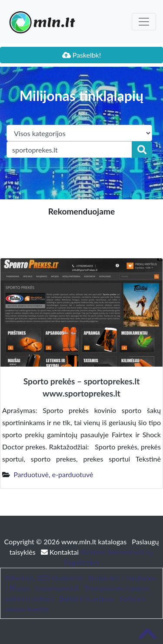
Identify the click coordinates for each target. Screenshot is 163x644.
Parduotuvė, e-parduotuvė (53, 474)
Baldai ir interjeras (86, 598)
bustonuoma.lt (57, 588)
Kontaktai (61, 552)
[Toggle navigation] (144, 22)
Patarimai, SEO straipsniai (43, 577)
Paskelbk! (82, 55)
